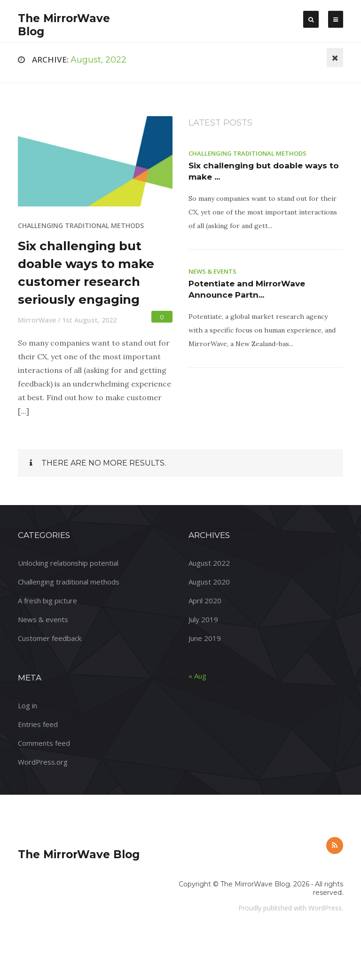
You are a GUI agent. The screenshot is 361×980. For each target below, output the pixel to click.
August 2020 (209, 582)
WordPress (325, 908)
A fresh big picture (47, 601)
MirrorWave (37, 320)
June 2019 (205, 638)
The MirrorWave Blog (79, 854)
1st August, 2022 (89, 320)
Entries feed (38, 724)
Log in (27, 705)
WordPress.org (43, 762)
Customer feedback (50, 638)
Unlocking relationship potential (68, 563)
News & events (212, 271)
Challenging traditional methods (81, 225)
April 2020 (205, 601)
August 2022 (209, 563)
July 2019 (203, 619)
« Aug (197, 676)
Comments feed (44, 743)
